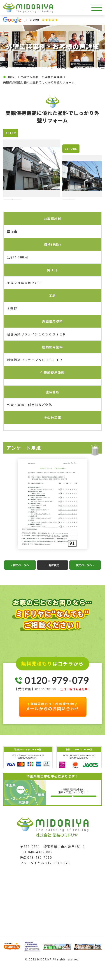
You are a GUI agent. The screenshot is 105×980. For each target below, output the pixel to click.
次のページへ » (85, 578)
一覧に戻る (52, 578)
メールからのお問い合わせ (53, 720)
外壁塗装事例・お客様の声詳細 (42, 77)
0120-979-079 (57, 694)
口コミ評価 (41, 20)
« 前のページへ (20, 578)
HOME (12, 77)
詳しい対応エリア (75, 809)
